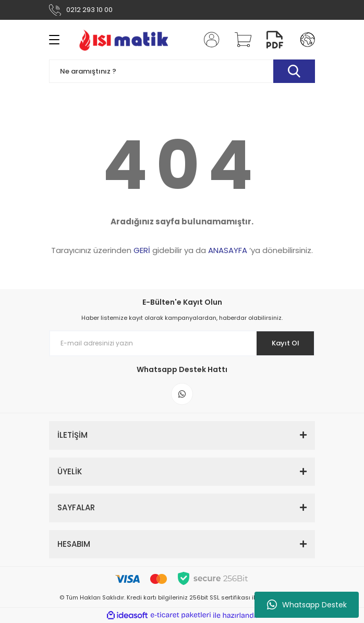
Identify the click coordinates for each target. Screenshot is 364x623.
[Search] (182, 71)
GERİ (142, 250)
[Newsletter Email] (182, 343)
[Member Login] (209, 40)
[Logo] (124, 39)
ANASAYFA (228, 250)
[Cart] (239, 40)
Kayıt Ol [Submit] (286, 343)
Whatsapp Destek (307, 605)
